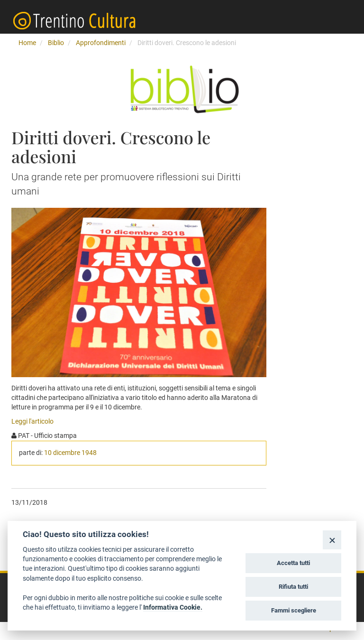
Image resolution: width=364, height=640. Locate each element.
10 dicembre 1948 (70, 453)
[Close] (332, 540)
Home (27, 43)
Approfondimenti (101, 43)
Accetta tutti (293, 563)
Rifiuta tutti (293, 587)
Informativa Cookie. (173, 607)
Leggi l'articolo (32, 421)
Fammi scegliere (294, 610)
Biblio (56, 43)
